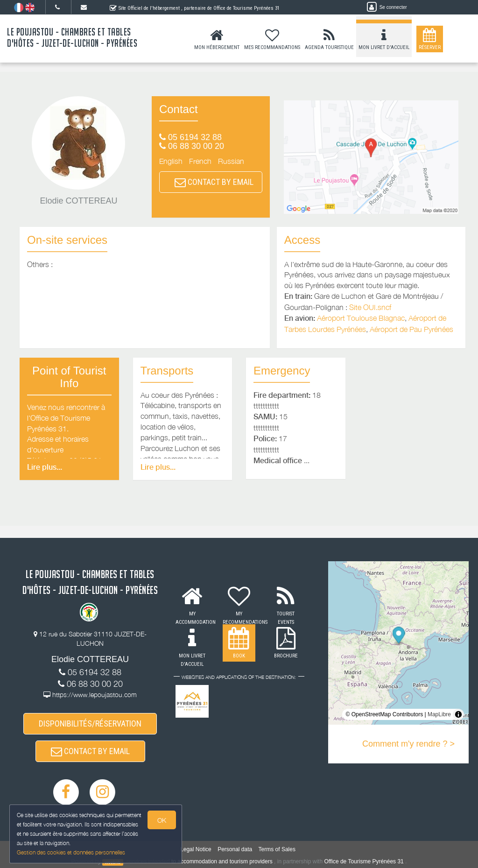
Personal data (235, 849)
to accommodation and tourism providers (222, 861)
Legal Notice (196, 849)
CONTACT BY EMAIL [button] (214, 182)
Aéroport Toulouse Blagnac (361, 318)
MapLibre (439, 714)
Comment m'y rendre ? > (408, 744)
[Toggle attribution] (458, 714)
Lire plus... (45, 467)
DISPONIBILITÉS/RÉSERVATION (90, 723)
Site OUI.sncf (370, 307)
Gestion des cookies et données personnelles (71, 852)
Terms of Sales (277, 849)
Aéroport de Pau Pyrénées (411, 329)
